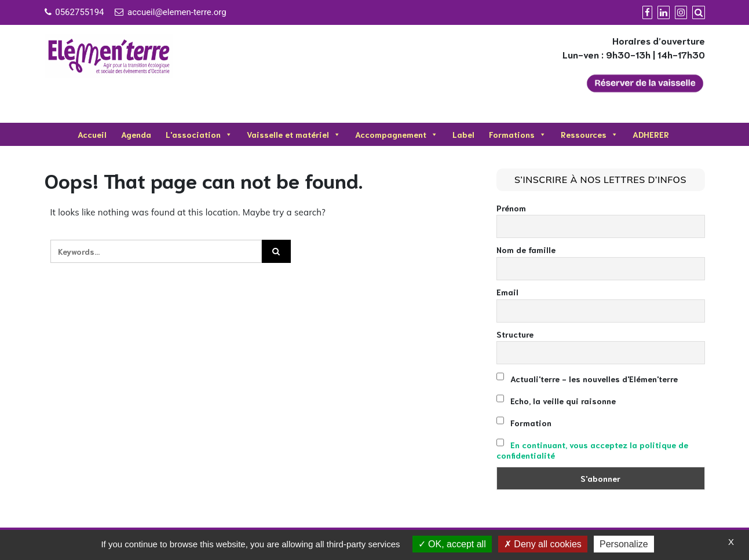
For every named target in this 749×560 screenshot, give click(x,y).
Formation (524, 421)
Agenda (136, 134)
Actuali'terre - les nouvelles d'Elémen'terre (587, 377)
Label (463, 134)
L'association (199, 134)
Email (507, 292)
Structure (515, 334)
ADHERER (651, 134)
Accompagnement (397, 134)
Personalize (624, 544)
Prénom (511, 208)
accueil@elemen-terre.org (177, 12)
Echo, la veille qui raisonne (556, 399)
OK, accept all (452, 544)
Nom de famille (526, 250)
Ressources (589, 134)
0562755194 (79, 12)
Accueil (92, 134)
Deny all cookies (543, 544)
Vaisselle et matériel (294, 134)
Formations (518, 134)
